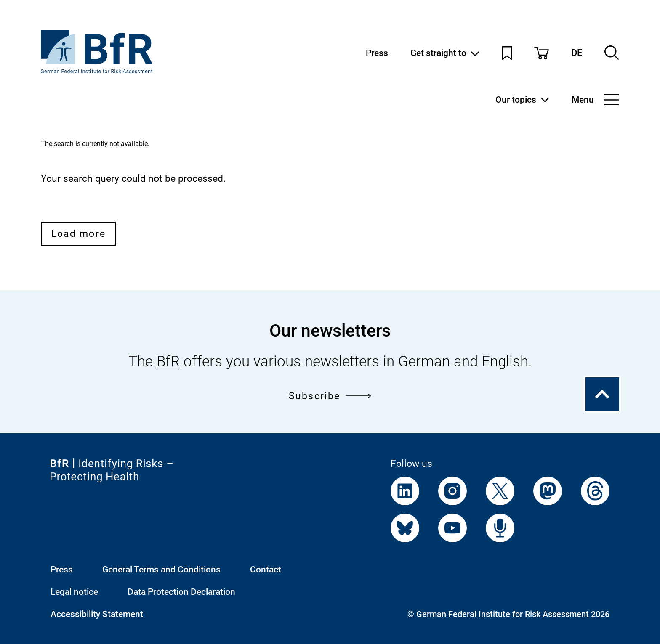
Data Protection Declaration (181, 592)
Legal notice (74, 592)
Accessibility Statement (97, 614)
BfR (168, 361)
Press (377, 53)
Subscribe (330, 396)
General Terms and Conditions (161, 569)
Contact (266, 569)
